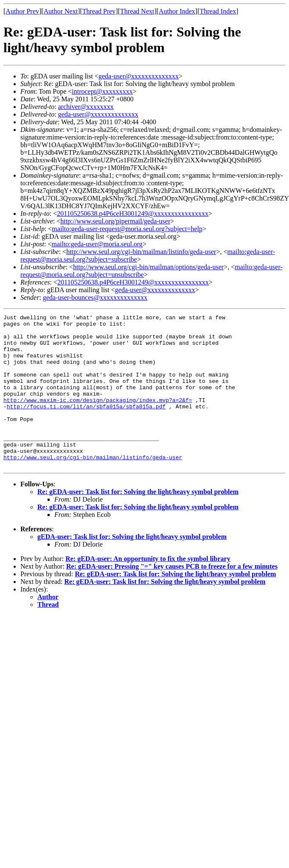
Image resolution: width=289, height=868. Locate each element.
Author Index (177, 11)
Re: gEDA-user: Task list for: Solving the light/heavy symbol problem (138, 522)
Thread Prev (99, 11)
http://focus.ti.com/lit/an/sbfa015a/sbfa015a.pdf (86, 425)
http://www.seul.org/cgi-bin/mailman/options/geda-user (148, 267)
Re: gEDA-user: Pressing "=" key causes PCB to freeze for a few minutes (172, 597)
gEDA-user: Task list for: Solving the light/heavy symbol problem (132, 567)
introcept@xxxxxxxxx (102, 91)
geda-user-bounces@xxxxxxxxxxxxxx (95, 297)
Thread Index (218, 11)
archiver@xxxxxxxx (86, 107)
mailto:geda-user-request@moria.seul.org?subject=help (127, 229)
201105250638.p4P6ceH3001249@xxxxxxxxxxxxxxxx (133, 214)
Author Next (61, 11)
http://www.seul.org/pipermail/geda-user (115, 221)
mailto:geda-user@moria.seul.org (97, 244)
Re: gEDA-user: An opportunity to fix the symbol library (148, 589)
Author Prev (22, 11)
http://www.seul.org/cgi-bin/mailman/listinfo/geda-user (141, 252)
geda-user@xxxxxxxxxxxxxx (139, 76)
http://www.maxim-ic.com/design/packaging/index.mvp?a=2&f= (98, 418)
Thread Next (137, 11)
